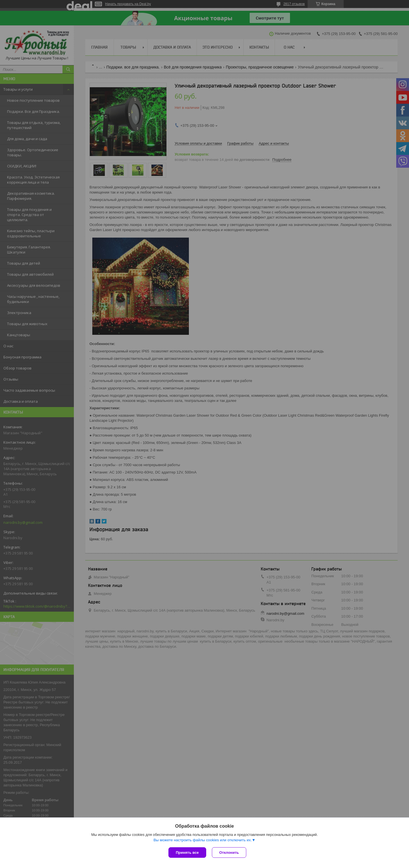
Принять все (187, 853)
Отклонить (229, 853)
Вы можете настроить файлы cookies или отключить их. (203, 840)
